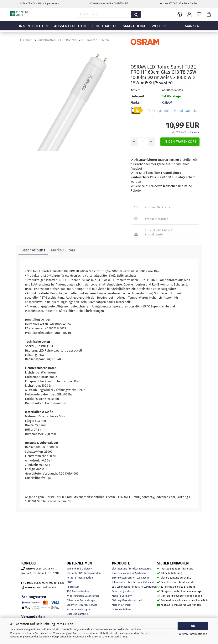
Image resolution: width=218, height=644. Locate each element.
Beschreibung (33, 250)
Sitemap (126, 605)
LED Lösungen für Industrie (127, 587)
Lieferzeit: (138, 96)
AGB (69, 591)
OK (193, 626)
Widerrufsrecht (75, 596)
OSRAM (167, 103)
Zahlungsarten (34, 597)
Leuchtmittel (104, 28)
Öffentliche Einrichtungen (81, 600)
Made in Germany (122, 596)
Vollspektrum (151, 582)
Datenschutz (92, 596)
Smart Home (134, 28)
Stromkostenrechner (124, 578)
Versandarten (33, 617)
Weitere (159, 28)
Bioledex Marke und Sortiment (129, 573)
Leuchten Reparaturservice (82, 605)
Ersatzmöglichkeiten (124, 591)
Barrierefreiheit (81, 591)
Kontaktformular (46, 587)
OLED (115, 609)
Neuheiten (125, 609)
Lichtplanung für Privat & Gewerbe (131, 569)
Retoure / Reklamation (80, 578)
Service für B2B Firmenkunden (84, 573)
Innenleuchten (34, 28)
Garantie (83, 614)
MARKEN (192, 28)
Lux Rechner (143, 578)
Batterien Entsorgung (79, 609)
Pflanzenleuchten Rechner (127, 582)
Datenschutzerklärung (114, 637)
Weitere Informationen (193, 634)
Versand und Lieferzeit (79, 569)
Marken (116, 605)
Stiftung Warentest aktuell (127, 600)
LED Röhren (150, 587)
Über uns (72, 614)
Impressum (73, 587)
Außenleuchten (70, 28)
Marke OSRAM (63, 250)
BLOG (70, 582)
